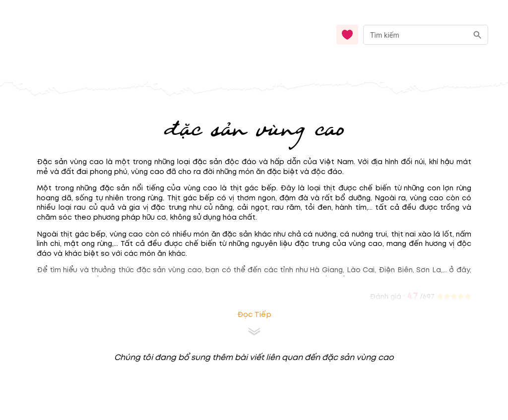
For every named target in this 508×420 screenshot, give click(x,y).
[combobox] (426, 35)
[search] (477, 35)
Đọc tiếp (254, 315)
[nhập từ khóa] (415, 34)
